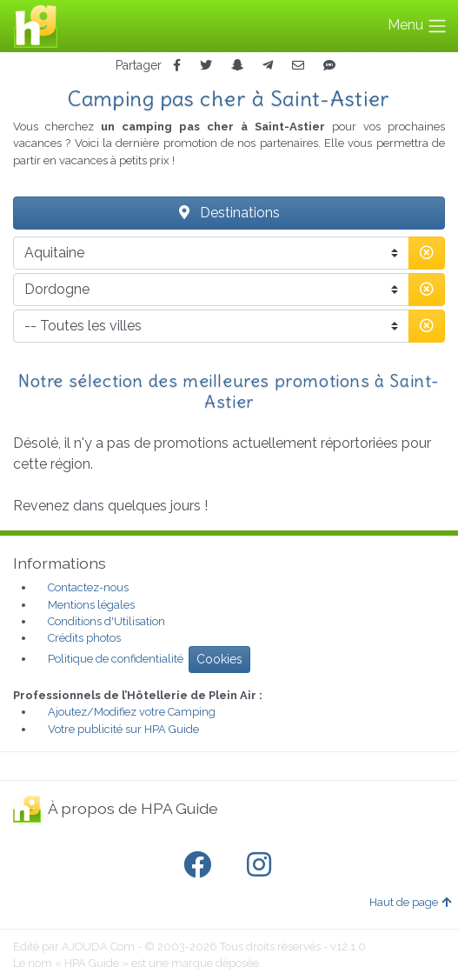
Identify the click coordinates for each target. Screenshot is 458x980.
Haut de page (410, 902)
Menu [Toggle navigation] (418, 26)
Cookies (219, 659)
